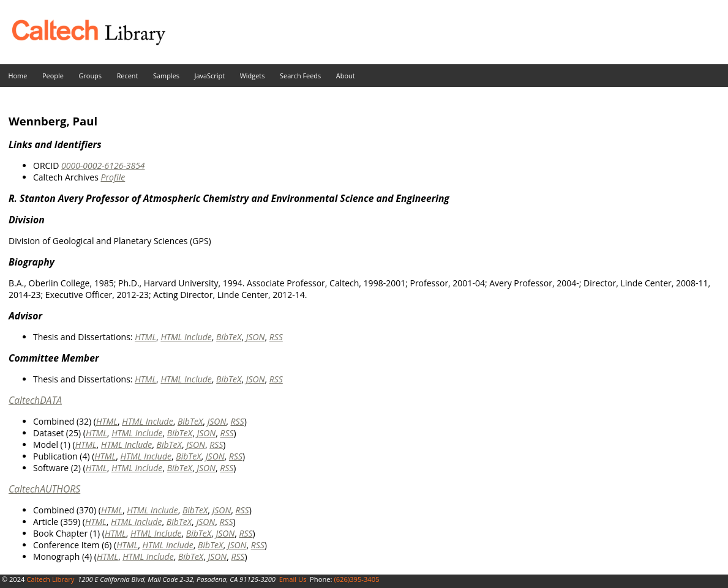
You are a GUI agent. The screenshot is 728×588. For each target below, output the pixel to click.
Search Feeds (300, 76)
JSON (256, 337)
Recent (128, 76)
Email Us (293, 579)
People (53, 76)
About (346, 76)
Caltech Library (50, 579)
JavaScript (210, 76)
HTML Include (186, 337)
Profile (113, 177)
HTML (145, 337)
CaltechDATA (35, 400)
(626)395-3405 (356, 579)
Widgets (253, 76)
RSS (276, 337)
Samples (166, 76)
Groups (90, 76)
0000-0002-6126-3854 (103, 166)
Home (18, 76)
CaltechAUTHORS (44, 489)
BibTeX (229, 337)
